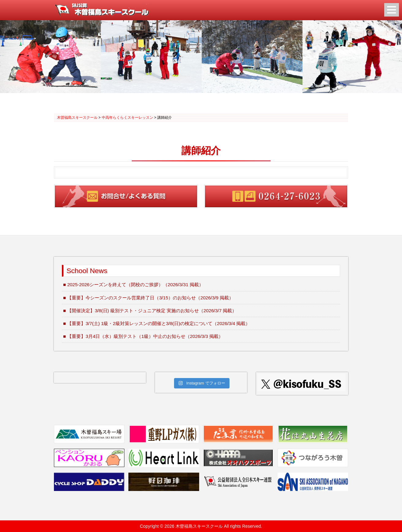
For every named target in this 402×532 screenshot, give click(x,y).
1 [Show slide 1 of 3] (193, 104)
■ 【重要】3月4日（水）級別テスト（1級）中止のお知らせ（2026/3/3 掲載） (143, 336)
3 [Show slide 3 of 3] (209, 104)
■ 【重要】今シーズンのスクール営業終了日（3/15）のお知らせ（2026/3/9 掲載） (148, 298)
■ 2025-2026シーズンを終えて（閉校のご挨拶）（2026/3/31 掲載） (133, 285)
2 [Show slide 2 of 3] (201, 104)
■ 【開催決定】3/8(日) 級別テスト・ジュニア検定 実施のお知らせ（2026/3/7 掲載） (150, 311)
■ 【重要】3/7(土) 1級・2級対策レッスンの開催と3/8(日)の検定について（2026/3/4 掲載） (157, 323)
